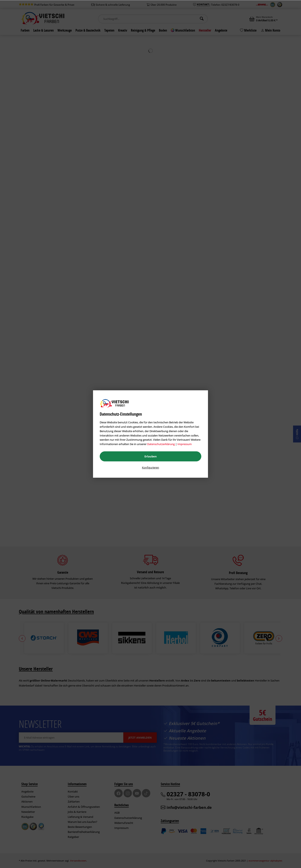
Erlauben (151, 456)
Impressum (185, 444)
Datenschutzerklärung (161, 444)
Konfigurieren (150, 467)
